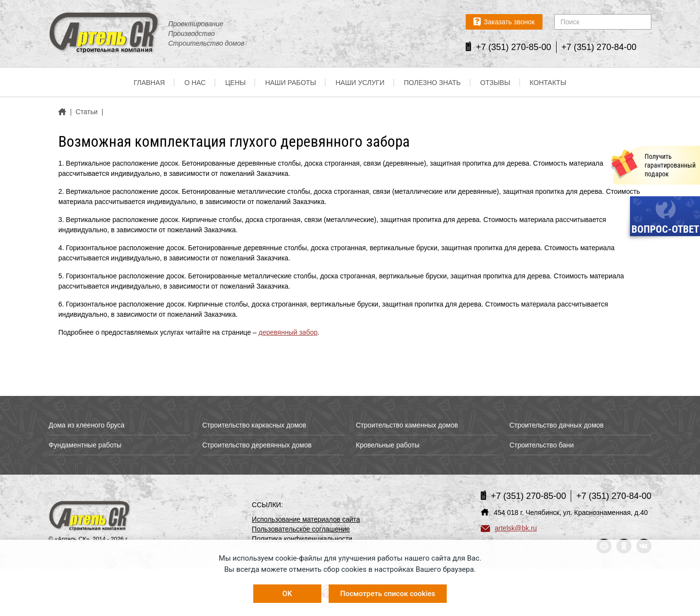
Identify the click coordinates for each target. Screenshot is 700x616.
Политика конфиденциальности (302, 539)
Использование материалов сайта (306, 519)
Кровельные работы (388, 445)
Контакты (548, 83)
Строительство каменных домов (407, 425)
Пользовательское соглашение (301, 529)
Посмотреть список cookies (388, 594)
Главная (149, 83)
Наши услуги (360, 83)
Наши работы (290, 83)
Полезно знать (432, 83)
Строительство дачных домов (557, 425)
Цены (235, 83)
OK (287, 594)
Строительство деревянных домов (257, 445)
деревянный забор (288, 332)
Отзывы (495, 83)
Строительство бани (542, 445)
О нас (195, 83)
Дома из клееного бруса (87, 425)
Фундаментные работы (85, 445)
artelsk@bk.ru (509, 528)
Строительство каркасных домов (254, 425)
